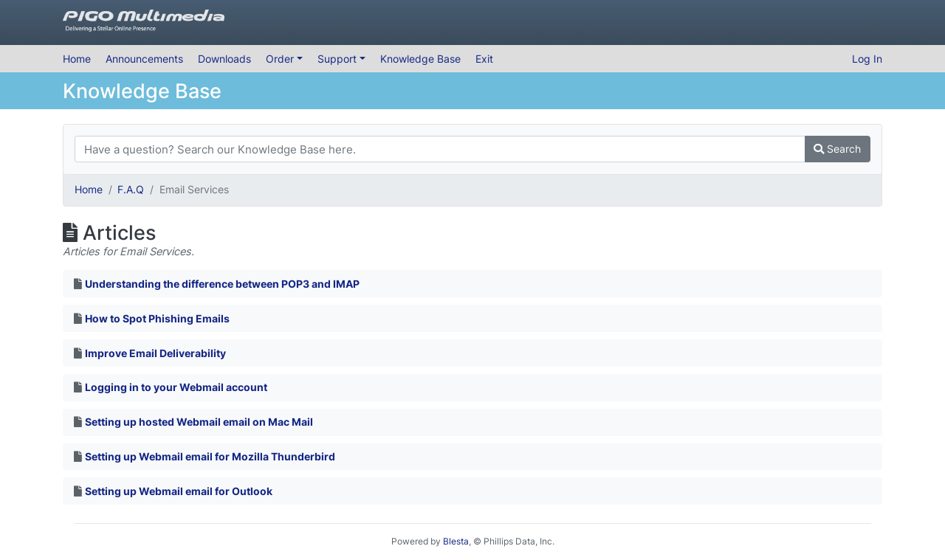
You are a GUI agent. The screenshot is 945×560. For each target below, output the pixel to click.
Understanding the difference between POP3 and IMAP (222, 284)
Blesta (456, 541)
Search (837, 149)
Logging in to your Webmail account (176, 387)
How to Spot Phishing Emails (157, 318)
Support (339, 59)
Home (77, 59)
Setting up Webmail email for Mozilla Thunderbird (210, 456)
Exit (484, 59)
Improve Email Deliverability (155, 353)
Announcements (144, 59)
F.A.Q (131, 189)
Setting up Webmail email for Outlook (179, 491)
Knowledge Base (420, 59)
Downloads (224, 59)
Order (281, 59)
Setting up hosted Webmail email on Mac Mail (199, 422)
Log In (867, 59)
